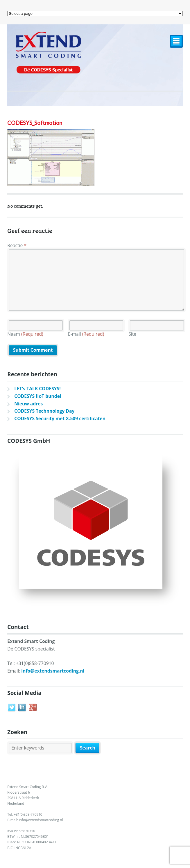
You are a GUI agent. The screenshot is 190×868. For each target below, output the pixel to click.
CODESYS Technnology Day (44, 411)
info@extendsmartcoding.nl (53, 671)
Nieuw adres (28, 404)
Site (132, 334)
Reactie (17, 245)
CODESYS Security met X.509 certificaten (60, 418)
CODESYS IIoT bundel (38, 396)
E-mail (86, 334)
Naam (25, 334)
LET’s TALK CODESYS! (37, 389)
